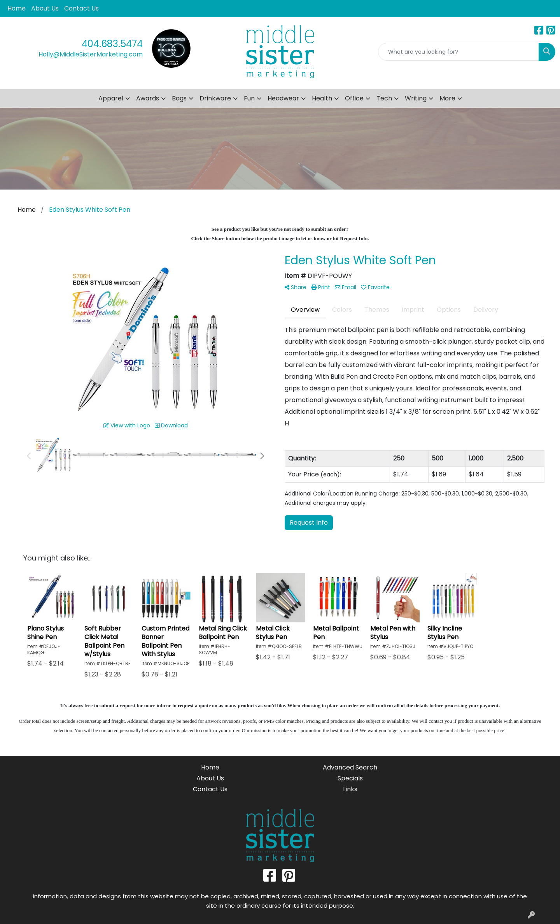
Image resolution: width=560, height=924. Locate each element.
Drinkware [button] (215, 98)
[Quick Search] (458, 52)
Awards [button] (148, 98)
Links (350, 789)
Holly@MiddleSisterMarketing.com (91, 54)
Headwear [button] (283, 98)
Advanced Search (350, 767)
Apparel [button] (111, 98)
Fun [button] (249, 98)
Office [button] (354, 98)
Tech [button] (384, 98)
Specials (350, 778)
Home (17, 8)
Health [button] (322, 98)
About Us (45, 8)
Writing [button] (416, 98)
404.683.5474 (112, 44)
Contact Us (81, 8)
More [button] (447, 98)
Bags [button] (179, 98)
